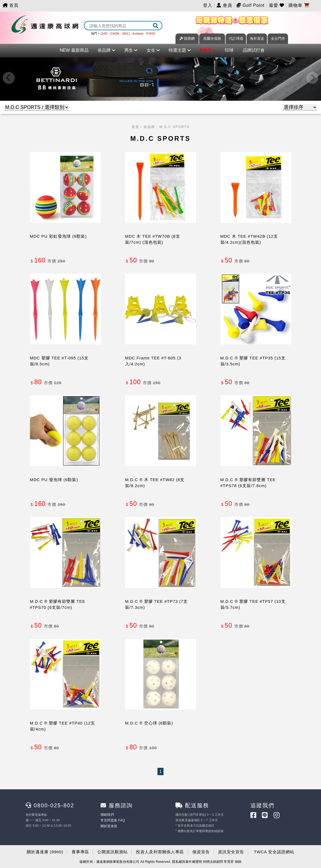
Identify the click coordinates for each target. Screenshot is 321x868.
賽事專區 (80, 851)
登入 (208, 5)
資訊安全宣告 (231, 851)
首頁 (11, 5)
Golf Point (253, 5)
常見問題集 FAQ (112, 820)
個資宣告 (201, 851)
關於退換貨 (108, 826)
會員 (224, 5)
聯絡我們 (107, 815)
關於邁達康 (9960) (45, 851)
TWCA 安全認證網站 (274, 851)
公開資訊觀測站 (113, 851)
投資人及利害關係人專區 (160, 851)
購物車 (299, 5)
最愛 (277, 5)
